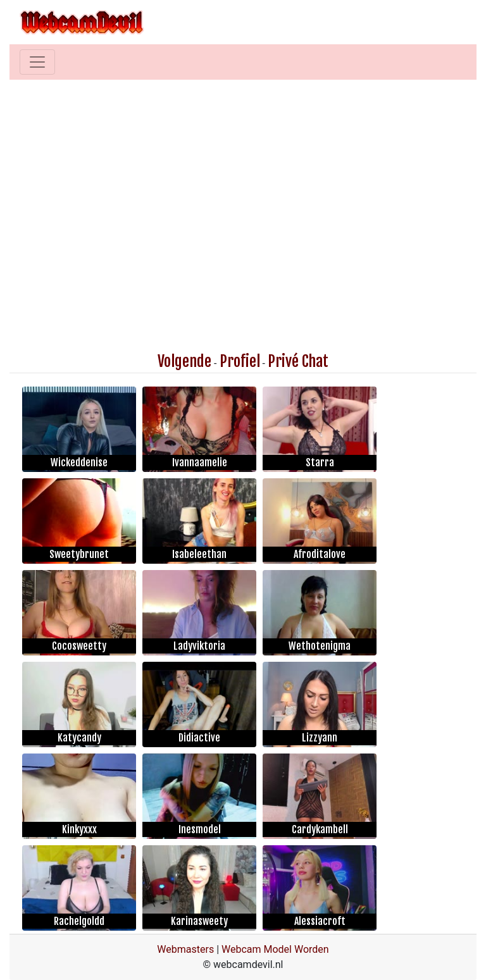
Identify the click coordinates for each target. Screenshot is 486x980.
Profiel (240, 361)
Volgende (184, 361)
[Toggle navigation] (37, 62)
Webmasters (185, 949)
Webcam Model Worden (275, 949)
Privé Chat (298, 361)
